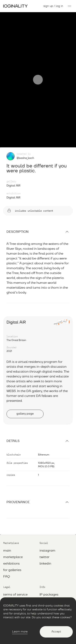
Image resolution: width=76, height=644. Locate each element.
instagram (47, 535)
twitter (44, 542)
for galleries (12, 555)
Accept (56, 632)
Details (38, 426)
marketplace (13, 542)
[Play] (38, 72)
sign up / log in (53, 6)
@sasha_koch (25, 143)
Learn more (20, 632)
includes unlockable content (30, 196)
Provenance (38, 487)
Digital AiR (13, 170)
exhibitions (11, 548)
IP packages (49, 579)
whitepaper (48, 586)
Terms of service (15, 579)
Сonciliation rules (16, 592)
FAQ (7, 561)
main (7, 535)
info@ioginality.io (52, 592)
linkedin (45, 548)
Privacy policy (14, 586)
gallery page (25, 399)
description (38, 216)
